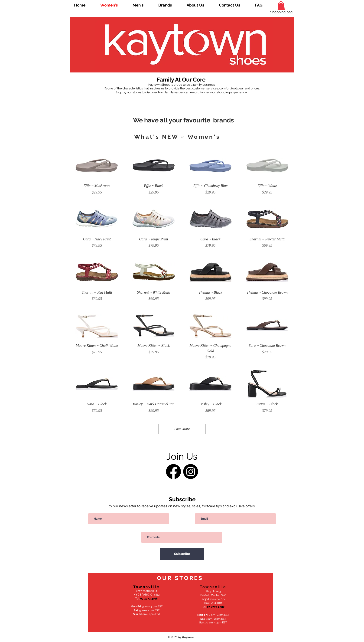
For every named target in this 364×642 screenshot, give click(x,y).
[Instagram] (191, 472)
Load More (182, 429)
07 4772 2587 (216, 607)
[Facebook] (173, 472)
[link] (281, 6)
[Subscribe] (182, 554)
